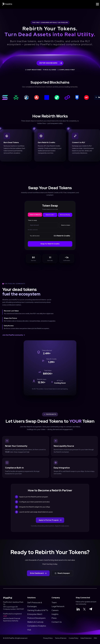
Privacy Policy (48, 640)
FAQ (95, 640)
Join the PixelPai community (14, 335)
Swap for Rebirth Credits (50, 244)
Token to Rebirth (35, 215)
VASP (5, 618)
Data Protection (86, 640)
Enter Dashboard (38, 575)
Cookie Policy (73, 640)
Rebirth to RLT (50, 215)
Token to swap (32, 220)
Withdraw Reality (65, 215)
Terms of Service (61, 640)
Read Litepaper (62, 575)
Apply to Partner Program (50, 522)
